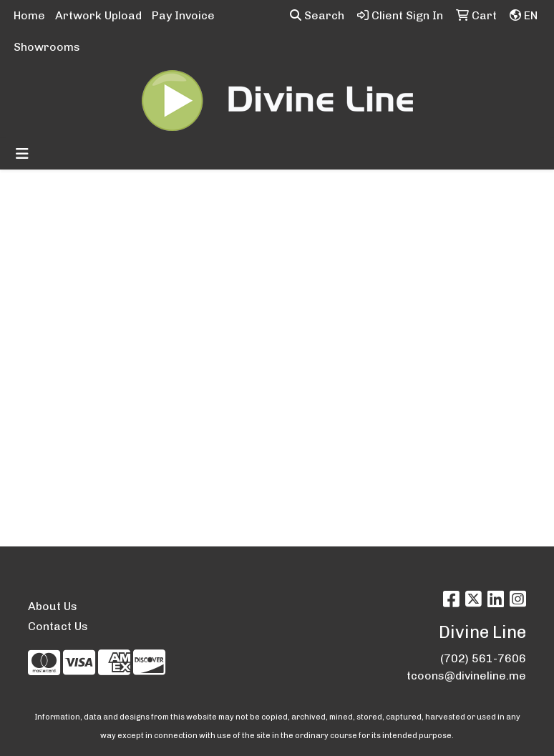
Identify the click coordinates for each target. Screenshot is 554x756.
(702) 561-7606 (483, 658)
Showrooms (47, 47)
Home (29, 15)
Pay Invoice (183, 15)
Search (317, 15)
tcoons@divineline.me (466, 676)
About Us (53, 606)
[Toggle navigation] (22, 154)
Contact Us (58, 626)
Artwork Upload (98, 15)
